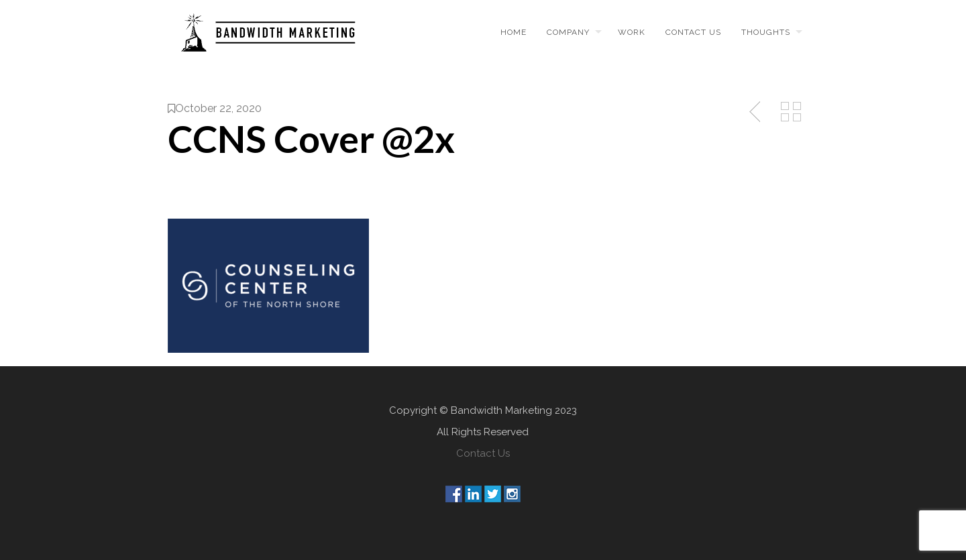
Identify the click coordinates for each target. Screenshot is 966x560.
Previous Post (756, 112)
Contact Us (483, 453)
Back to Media (791, 112)
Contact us (693, 32)
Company (568, 32)
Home (514, 32)
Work (632, 32)
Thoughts (766, 32)
